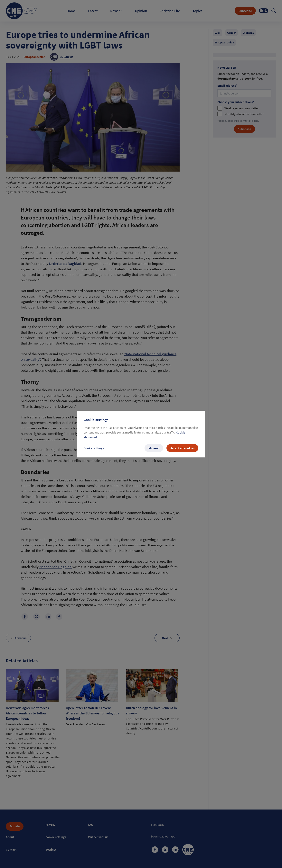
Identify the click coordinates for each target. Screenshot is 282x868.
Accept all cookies (182, 448)
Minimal (154, 448)
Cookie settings (94, 448)
